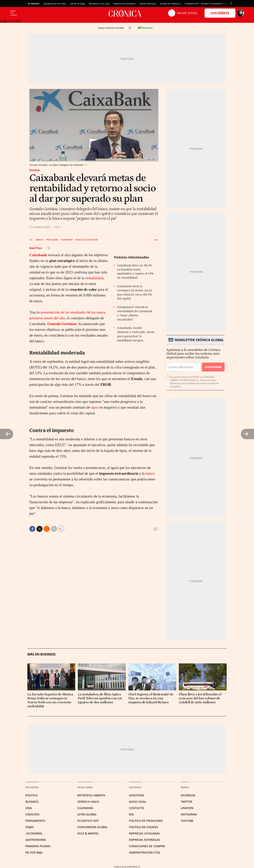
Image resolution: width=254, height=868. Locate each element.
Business (35, 170)
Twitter (187, 802)
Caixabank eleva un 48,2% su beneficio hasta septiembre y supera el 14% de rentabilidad (135, 271)
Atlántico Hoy (88, 821)
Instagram (189, 814)
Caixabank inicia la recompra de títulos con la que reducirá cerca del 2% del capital (135, 292)
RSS (131, 814)
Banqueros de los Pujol (55, 4)
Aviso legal (138, 802)
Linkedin (187, 808)
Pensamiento (35, 821)
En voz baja (34, 852)
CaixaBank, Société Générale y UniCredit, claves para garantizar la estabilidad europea (136, 334)
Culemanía (85, 808)
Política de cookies (144, 827)
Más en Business (41, 654)
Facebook (188, 795)
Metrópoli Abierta (91, 795)
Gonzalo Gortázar (87, 240)
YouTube (187, 821)
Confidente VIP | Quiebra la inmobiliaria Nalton (208, 4)
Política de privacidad (146, 821)
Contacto (137, 808)
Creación (32, 814)
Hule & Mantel (88, 833)
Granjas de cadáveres (170, 4)
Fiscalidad (52, 240)
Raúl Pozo (36, 248)
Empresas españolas (144, 840)
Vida (29, 808)
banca (150, 473)
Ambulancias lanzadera (124, 4)
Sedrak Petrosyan (148, 4)
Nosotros (137, 795)
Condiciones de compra (147, 846)
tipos (95, 407)
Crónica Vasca (88, 802)
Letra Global (87, 814)
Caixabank (67, 240)
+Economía (34, 833)
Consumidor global (92, 827)
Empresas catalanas (144, 833)
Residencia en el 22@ (99, 4)
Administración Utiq (145, 852)
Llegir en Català (10, 21)
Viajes (30, 827)
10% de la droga (77, 4)
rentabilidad (94, 278)
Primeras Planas (38, 846)
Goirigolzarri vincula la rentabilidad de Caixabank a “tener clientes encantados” (135, 313)
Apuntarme (213, 367)
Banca (40, 240)
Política (31, 795)
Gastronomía (36, 840)
